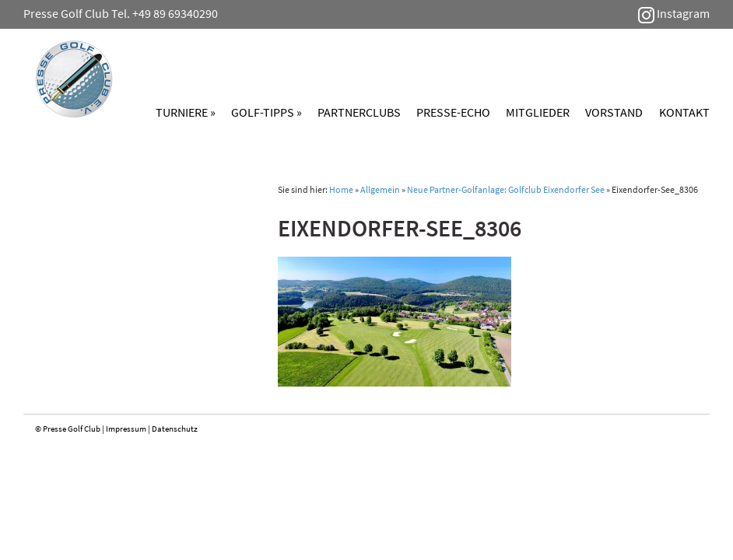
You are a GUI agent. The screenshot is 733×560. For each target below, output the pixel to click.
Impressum (126, 429)
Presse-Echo (453, 112)
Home (341, 189)
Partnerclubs (359, 112)
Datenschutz (175, 429)
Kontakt (684, 112)
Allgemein (380, 189)
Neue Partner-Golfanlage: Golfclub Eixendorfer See (506, 189)
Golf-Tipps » (267, 112)
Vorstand (614, 112)
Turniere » (186, 112)
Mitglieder (538, 112)
